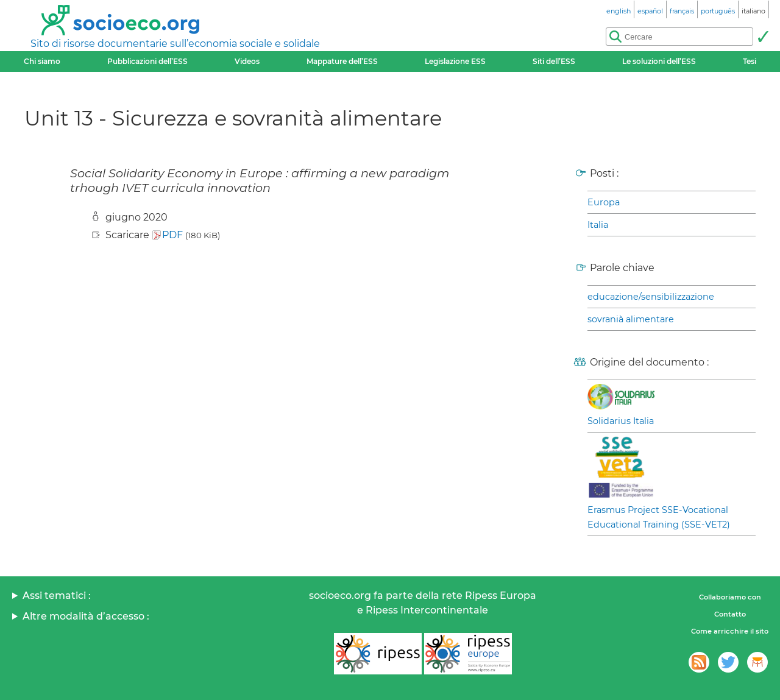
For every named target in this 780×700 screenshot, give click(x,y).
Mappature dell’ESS (342, 61)
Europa (604, 202)
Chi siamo (42, 61)
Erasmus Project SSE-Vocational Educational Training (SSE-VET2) (659, 517)
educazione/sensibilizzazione (651, 297)
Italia (598, 225)
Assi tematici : (57, 596)
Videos (247, 61)
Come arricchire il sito (730, 631)
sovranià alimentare (631, 319)
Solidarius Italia (621, 421)
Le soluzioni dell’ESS (659, 61)
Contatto (730, 614)
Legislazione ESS (455, 61)
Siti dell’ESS (554, 61)
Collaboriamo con (730, 597)
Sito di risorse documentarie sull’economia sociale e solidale (175, 44)
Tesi (750, 61)
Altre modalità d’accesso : (86, 616)
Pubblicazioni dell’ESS (147, 61)
